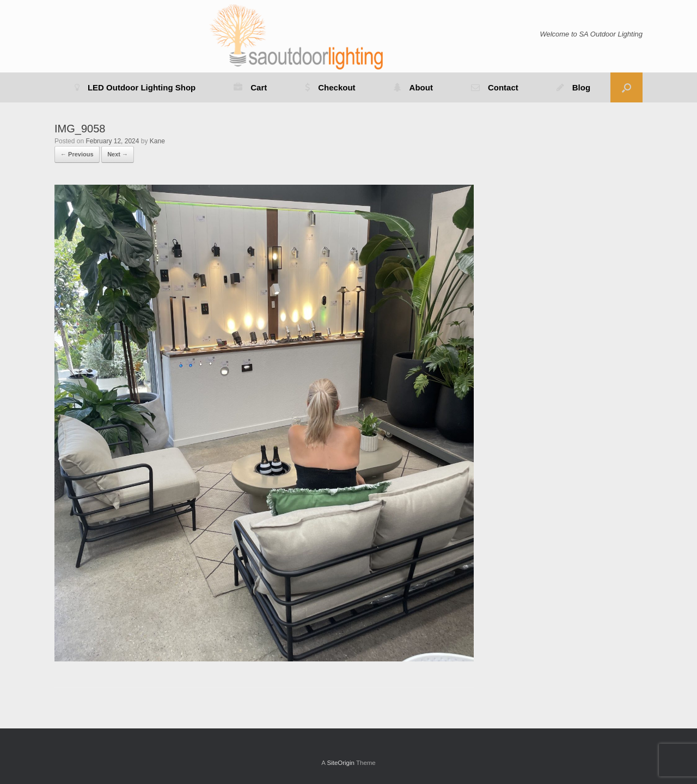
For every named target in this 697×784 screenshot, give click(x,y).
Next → (118, 154)
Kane (157, 141)
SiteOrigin (341, 763)
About (413, 87)
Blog (573, 87)
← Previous (77, 154)
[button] (626, 87)
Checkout (330, 87)
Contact (495, 87)
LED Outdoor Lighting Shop (135, 87)
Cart (250, 87)
